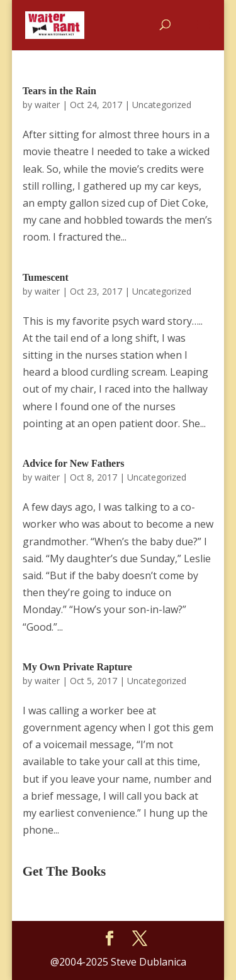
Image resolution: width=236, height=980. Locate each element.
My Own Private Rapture (77, 667)
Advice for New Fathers (74, 463)
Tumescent (46, 277)
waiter (47, 105)
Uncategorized (162, 105)
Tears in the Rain (59, 91)
